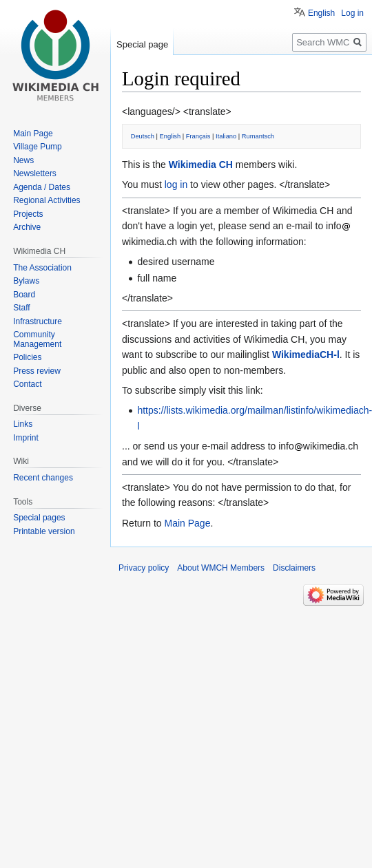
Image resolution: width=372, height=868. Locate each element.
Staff (21, 308)
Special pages (39, 518)
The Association (42, 268)
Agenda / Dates (42, 187)
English (170, 136)
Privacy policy (144, 568)
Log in (352, 13)
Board (24, 295)
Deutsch (143, 136)
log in (176, 184)
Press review (37, 371)
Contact (27, 384)
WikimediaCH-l (306, 354)
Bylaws (26, 281)
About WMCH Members (221, 568)
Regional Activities (46, 200)
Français (198, 136)
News (23, 160)
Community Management (37, 339)
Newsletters (35, 173)
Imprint (26, 438)
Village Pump (38, 147)
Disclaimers (294, 568)
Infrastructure (38, 321)
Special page (142, 44)
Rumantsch (258, 136)
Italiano (226, 136)
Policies (27, 357)
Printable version (44, 531)
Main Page (187, 523)
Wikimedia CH (201, 165)
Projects (28, 214)
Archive (27, 227)
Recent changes (43, 478)
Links (23, 424)
